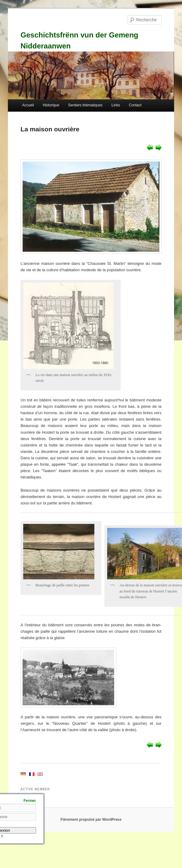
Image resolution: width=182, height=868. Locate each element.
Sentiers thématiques (85, 105)
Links (116, 105)
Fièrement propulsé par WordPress (91, 820)
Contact (135, 105)
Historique (51, 105)
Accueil (28, 105)
